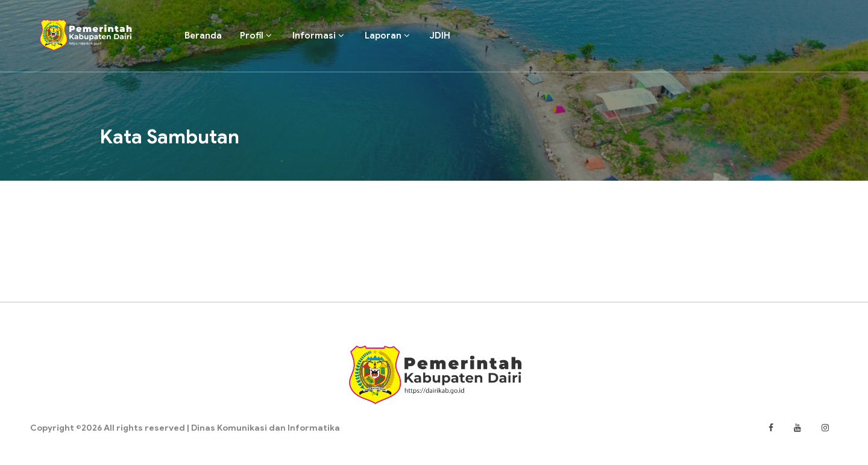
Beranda (203, 36)
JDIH (440, 36)
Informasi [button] (318, 36)
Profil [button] (256, 36)
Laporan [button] (387, 36)
